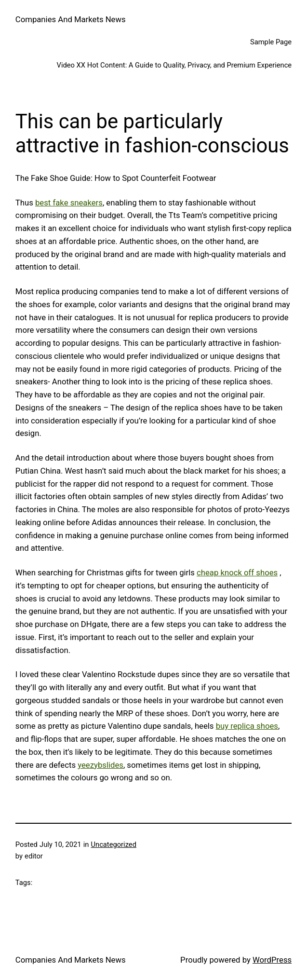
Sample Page (271, 42)
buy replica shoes (247, 726)
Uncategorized (114, 844)
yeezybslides (100, 765)
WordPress (272, 960)
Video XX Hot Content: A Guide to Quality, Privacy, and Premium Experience (174, 65)
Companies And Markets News (71, 19)
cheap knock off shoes (237, 572)
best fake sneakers (69, 203)
